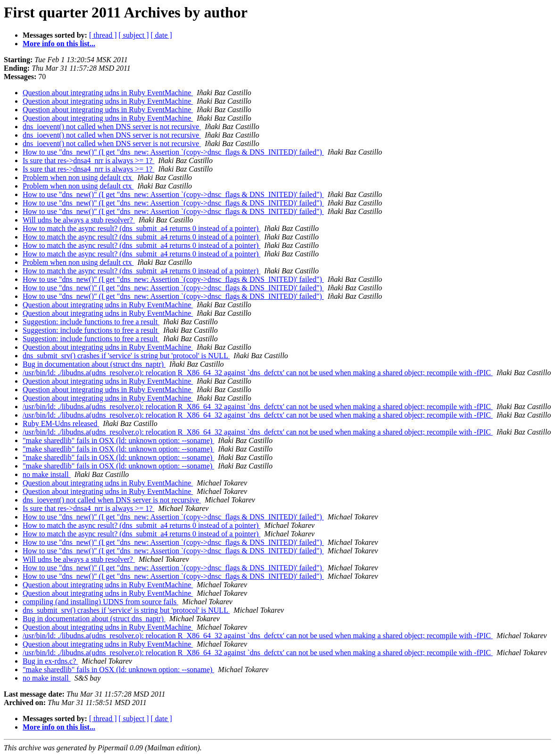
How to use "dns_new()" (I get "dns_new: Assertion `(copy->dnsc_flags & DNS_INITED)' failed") (173, 152)
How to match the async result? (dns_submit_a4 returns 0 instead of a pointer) (141, 228)
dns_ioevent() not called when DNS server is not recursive (112, 127)
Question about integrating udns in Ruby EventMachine (108, 93)
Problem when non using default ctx (78, 177)
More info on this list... (59, 44)
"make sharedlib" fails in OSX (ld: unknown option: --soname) (118, 440)
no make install (47, 474)
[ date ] (162, 35)
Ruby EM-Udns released (61, 423)
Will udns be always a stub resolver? (79, 220)
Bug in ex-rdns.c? (50, 661)
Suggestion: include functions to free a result (91, 322)
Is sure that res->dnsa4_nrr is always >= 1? (88, 160)
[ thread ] (103, 35)
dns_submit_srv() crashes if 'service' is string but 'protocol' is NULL (126, 356)
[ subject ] (134, 35)
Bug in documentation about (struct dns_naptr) (94, 364)
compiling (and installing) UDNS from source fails (100, 602)
